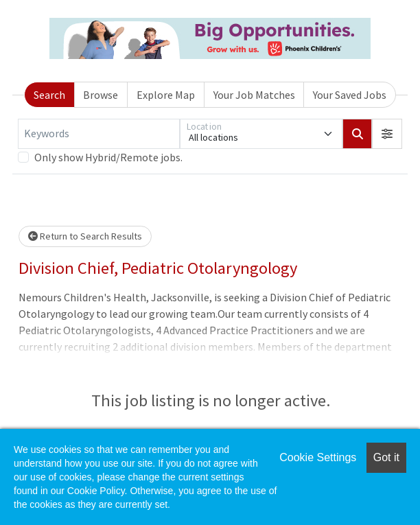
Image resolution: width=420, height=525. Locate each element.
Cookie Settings (318, 457)
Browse (101, 95)
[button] (387, 134)
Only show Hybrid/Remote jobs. (108, 157)
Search (49, 95)
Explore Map (166, 95)
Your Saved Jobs (350, 95)
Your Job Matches (254, 95)
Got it (386, 457)
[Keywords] (99, 134)
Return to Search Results (85, 236)
